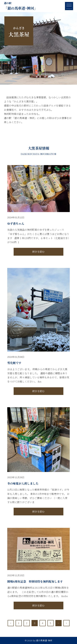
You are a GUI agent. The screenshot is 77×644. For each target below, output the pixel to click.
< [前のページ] (11, 623)
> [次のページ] (66, 623)
